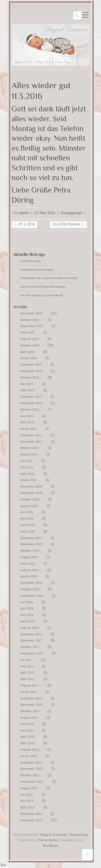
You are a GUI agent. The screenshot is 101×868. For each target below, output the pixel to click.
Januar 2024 (29, 358)
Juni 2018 (27, 608)
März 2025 (28, 332)
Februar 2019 (30, 570)
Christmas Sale (31, 261)
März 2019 (28, 563)
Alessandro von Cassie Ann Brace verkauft (49, 278)
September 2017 (32, 653)
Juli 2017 (27, 660)
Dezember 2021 (31, 435)
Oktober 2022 (30, 409)
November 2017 (32, 640)
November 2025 (32, 313)
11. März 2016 (45, 213)
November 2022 (32, 403)
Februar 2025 (30, 339)
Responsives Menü (85, 15)
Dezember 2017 (31, 634)
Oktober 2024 (30, 345)
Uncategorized (71, 213)
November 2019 (32, 544)
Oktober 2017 (30, 647)
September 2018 (32, 596)
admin (24, 213)
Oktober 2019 (30, 550)
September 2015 (32, 782)
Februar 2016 (30, 749)
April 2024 (28, 352)
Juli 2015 (27, 795)
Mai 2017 (27, 666)
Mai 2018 (27, 615)
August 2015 (29, 788)
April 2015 (28, 807)
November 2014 (32, 820)
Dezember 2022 (31, 397)
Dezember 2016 (31, 698)
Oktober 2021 (30, 448)
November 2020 (32, 493)
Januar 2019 (29, 576)
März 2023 (28, 390)
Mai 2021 (27, 467)
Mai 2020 (27, 518)
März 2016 (28, 743)
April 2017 (28, 672)
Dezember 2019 (31, 538)
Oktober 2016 (30, 711)
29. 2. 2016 (24, 224)
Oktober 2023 (30, 377)
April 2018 (28, 621)
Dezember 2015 (31, 762)
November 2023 (32, 371)
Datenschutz (79, 835)
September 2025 (32, 326)
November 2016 (32, 704)
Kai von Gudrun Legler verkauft (42, 295)
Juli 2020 (27, 512)
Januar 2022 (29, 429)
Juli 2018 (27, 602)
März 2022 (28, 422)
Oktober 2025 (30, 320)
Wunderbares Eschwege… (38, 270)
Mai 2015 (27, 801)
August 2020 (29, 506)
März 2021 (28, 474)
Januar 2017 (29, 692)
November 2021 (32, 442)
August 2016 (29, 717)
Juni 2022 (27, 416)
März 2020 (28, 531)
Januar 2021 (29, 480)
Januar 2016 (29, 756)
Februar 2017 (30, 685)
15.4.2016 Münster (68, 224)
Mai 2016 (27, 730)
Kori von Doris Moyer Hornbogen (43, 287)
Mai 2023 (27, 384)
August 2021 (29, 454)
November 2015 (32, 769)
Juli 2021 (27, 461)
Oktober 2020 (30, 499)
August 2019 (29, 557)
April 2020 (28, 525)
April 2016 (28, 737)
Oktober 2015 (30, 775)
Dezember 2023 (31, 364)
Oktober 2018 (30, 589)
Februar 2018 (30, 628)
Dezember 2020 (31, 486)
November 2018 (32, 583)
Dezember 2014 (31, 814)
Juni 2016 (27, 724)
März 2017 (28, 679)
